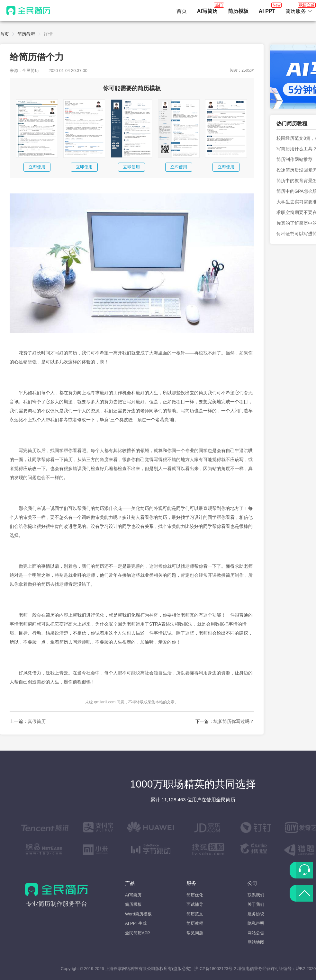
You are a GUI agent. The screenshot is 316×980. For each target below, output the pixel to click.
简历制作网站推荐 (294, 159)
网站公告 (256, 933)
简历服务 (299, 9)
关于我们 (256, 904)
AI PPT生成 (136, 923)
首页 (182, 11)
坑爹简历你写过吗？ (234, 721)
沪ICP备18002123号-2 (215, 969)
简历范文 (195, 914)
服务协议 (256, 914)
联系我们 (256, 895)
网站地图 (256, 942)
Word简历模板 (138, 914)
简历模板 (133, 904)
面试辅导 (195, 904)
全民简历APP (138, 933)
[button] (299, 11)
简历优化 (195, 895)
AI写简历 (133, 895)
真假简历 (37, 721)
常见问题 (195, 933)
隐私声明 (256, 923)
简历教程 (26, 34)
